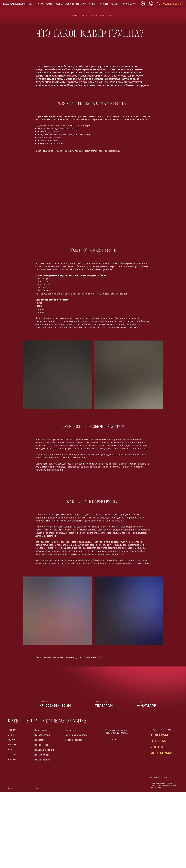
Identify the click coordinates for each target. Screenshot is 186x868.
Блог (85, 16)
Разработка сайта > (159, 777)
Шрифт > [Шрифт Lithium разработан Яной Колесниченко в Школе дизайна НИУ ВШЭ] (37, 788)
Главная (75, 16)
